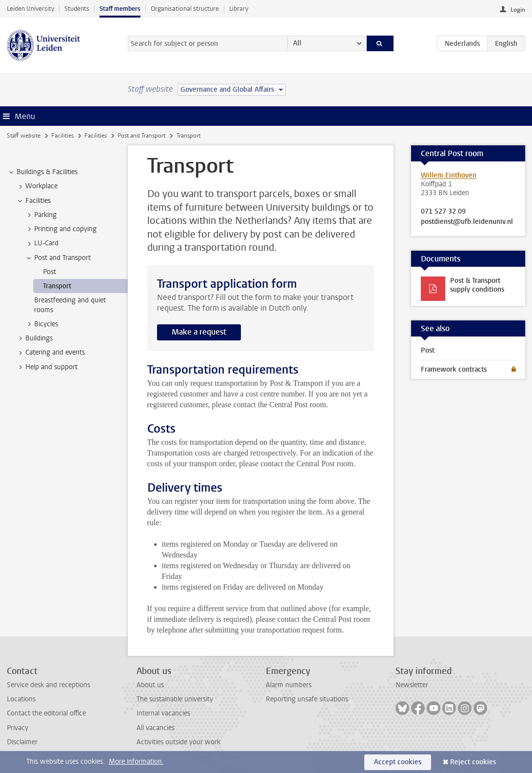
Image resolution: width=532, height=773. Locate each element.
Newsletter (412, 685)
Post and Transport (141, 136)
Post (428, 350)
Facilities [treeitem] (33, 201)
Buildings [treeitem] (34, 338)
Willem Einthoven (449, 175)
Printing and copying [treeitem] (61, 229)
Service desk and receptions (49, 685)
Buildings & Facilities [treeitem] (42, 172)
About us (150, 685)
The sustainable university (175, 699)
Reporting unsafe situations (307, 699)
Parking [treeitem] (41, 215)
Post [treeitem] (49, 272)
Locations (21, 699)
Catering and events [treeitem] (50, 353)
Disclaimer (22, 742)
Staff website (24, 136)
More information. (136, 762)
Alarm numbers (289, 685)
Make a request (199, 332)
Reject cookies (473, 762)
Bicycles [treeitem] (41, 324)
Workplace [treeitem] (37, 186)
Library (239, 9)
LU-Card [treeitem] (42, 243)
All (297, 43)
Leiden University (30, 9)
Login (518, 10)
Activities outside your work (178, 742)
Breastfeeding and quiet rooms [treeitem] (70, 305)
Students (77, 9)
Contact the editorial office (46, 713)
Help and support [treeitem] (47, 367)
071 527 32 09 (443, 212)
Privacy (18, 728)
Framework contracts (454, 369)
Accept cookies (398, 762)
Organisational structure (185, 9)
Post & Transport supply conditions (477, 285)
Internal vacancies (163, 713)
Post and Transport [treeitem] (58, 258)
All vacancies (156, 728)
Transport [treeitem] (57, 286)
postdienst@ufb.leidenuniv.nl (467, 222)
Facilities (62, 136)
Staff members (120, 9)
